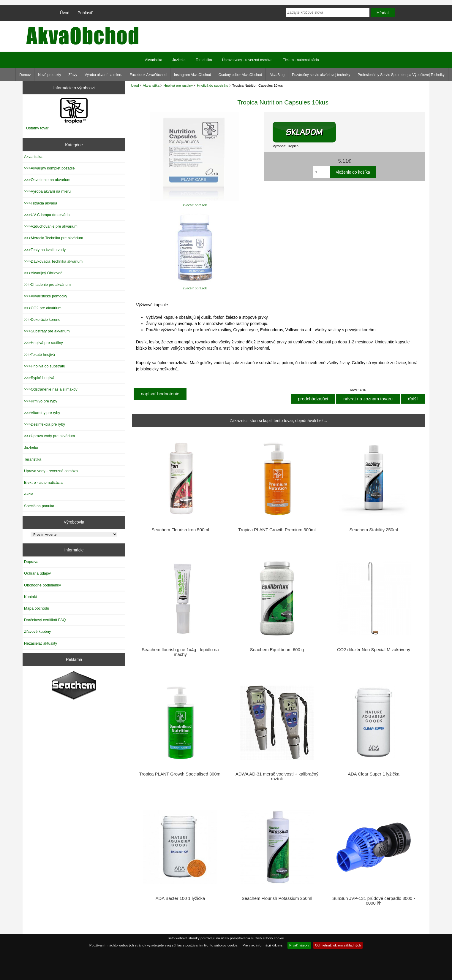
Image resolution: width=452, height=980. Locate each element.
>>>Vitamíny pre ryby (42, 413)
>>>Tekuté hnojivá (39, 355)
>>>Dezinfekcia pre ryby (45, 424)
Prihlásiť (85, 13)
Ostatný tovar (37, 128)
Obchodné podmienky (42, 585)
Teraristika (204, 60)
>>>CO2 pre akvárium (43, 308)
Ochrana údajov (37, 573)
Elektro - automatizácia (301, 60)
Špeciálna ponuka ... (41, 506)
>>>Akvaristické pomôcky (46, 296)
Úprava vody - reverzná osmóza (247, 60)
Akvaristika (151, 85)
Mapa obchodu (37, 608)
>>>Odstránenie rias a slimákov (51, 389)
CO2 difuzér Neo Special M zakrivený (374, 650)
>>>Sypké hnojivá (39, 378)
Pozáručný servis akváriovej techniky (321, 75)
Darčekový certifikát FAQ (45, 620)
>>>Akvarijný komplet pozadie (49, 168)
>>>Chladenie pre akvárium (47, 284)
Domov (25, 75)
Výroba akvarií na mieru (103, 75)
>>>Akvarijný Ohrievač (43, 273)
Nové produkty (49, 75)
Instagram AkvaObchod (193, 75)
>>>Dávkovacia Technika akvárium (53, 261)
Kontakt (30, 597)
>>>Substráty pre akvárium (47, 331)
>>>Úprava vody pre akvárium (49, 436)
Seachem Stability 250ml (373, 530)
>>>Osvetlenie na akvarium (47, 180)
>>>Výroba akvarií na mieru (47, 191)
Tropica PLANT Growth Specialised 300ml (180, 774)
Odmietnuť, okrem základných (338, 945)
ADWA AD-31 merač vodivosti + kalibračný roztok (277, 776)
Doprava (31, 562)
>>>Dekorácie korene (42, 319)
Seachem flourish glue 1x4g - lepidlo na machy (180, 652)
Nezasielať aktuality (41, 643)
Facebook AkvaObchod (148, 75)
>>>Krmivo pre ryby (41, 401)
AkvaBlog (277, 75)
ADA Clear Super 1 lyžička (374, 774)
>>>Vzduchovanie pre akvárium (51, 226)
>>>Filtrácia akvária (41, 203)
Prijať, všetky (299, 945)
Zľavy (73, 75)
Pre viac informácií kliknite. (263, 945)
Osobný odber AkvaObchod (240, 75)
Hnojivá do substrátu (213, 85)
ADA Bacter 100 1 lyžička (180, 898)
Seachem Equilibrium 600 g (277, 650)
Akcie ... (31, 494)
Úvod (64, 13)
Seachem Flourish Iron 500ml (180, 530)
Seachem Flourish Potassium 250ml (277, 898)
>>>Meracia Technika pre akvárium (54, 238)
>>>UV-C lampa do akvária (47, 215)
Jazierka (179, 60)
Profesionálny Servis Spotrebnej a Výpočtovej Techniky (401, 75)
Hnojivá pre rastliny (178, 85)
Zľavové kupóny (37, 631)
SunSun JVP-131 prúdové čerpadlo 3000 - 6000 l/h (374, 901)
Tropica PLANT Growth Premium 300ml (277, 530)
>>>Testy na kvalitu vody (45, 250)
